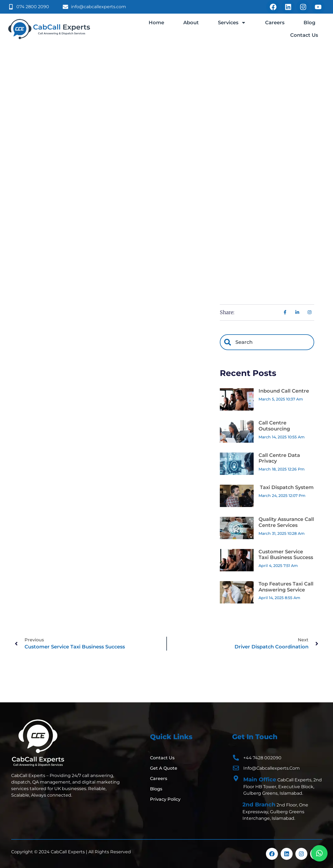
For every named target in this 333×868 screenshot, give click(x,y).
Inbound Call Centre (284, 391)
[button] (319, 853)
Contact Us (304, 35)
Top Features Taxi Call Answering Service (286, 587)
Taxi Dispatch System (286, 487)
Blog (309, 23)
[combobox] (267, 342)
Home (156, 23)
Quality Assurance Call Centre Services (286, 522)
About (191, 23)
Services (232, 23)
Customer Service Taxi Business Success (286, 555)
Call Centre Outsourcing (274, 426)
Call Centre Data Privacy (279, 458)
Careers (275, 23)
